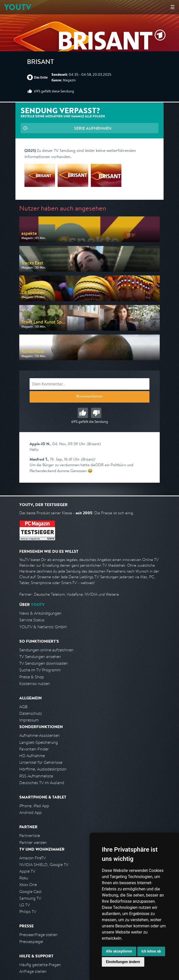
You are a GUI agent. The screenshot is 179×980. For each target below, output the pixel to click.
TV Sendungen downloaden (44, 663)
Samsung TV (30, 898)
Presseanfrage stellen (38, 935)
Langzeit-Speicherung (39, 742)
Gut (83, 413)
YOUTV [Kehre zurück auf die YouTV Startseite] (18, 7)
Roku (24, 878)
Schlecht (96, 413)
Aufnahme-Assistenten (39, 735)
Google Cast (30, 892)
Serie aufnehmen (93, 128)
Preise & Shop (32, 677)
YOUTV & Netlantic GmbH (43, 627)
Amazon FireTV (33, 858)
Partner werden (33, 843)
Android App (30, 812)
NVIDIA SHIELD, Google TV (44, 865)
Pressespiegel (31, 942)
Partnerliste (30, 836)
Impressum (29, 720)
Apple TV (27, 871)
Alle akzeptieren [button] (119, 951)
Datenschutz (31, 713)
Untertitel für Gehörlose (41, 762)
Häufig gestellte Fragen (40, 965)
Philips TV (28, 912)
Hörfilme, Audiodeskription (43, 769)
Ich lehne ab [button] (151, 951)
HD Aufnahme (32, 756)
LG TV (25, 905)
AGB (23, 707)
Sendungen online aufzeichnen (46, 650)
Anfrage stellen (33, 971)
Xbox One (28, 885)
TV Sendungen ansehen (40, 657)
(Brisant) (93, 444)
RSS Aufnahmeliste (36, 776)
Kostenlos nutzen (35, 684)
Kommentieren (89, 397)
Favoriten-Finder (34, 749)
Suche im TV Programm (40, 670)
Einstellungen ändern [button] (123, 962)
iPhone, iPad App (34, 806)
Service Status (32, 620)
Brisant (41, 63)
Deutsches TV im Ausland (42, 783)
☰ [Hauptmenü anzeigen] (173, 7)
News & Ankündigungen (40, 613)
